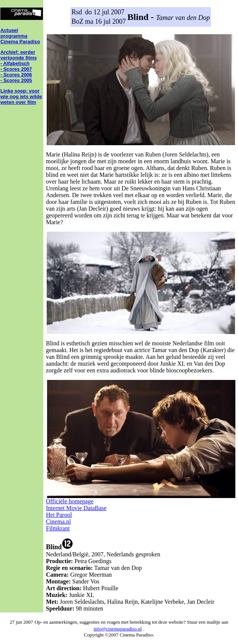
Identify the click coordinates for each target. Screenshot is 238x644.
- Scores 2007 (16, 69)
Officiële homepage (70, 501)
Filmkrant (58, 528)
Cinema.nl (58, 522)
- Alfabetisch (15, 63)
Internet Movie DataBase (76, 508)
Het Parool (59, 515)
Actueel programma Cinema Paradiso (20, 36)
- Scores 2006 (16, 75)
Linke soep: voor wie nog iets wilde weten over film (21, 96)
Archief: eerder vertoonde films (19, 55)
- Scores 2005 (16, 80)
